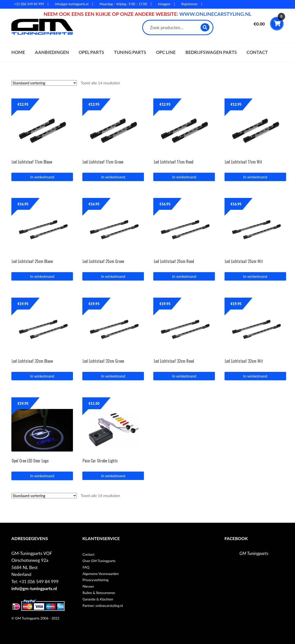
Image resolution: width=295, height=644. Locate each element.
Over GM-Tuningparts (99, 561)
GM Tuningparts (254, 553)
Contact (257, 52)
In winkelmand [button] (42, 177)
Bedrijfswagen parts (211, 52)
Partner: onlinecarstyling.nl (103, 606)
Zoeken (205, 27)
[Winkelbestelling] (44, 83)
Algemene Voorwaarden (101, 574)
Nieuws (88, 586)
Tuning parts (130, 52)
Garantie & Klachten (98, 599)
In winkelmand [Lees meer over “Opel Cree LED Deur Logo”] (42, 476)
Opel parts (91, 52)
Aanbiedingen (52, 52)
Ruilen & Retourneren (99, 593)
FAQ (86, 567)
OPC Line (166, 52)
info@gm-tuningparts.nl (34, 588)
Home (18, 52)
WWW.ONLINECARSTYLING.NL (215, 14)
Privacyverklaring (96, 580)
